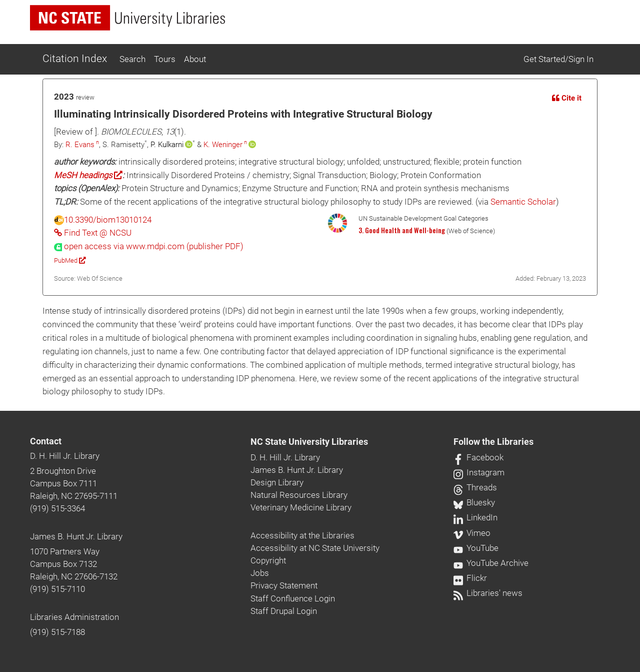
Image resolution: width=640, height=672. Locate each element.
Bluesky (474, 502)
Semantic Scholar (523, 202)
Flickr (470, 578)
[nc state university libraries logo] (127, 18)
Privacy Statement (284, 585)
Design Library (277, 482)
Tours (165, 59)
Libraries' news (488, 593)
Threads (475, 487)
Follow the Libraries (493, 442)
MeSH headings (88, 175)
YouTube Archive (491, 563)
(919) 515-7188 (57, 632)
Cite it (567, 98)
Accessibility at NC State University (315, 548)
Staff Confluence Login (293, 598)
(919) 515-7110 (57, 589)
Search (132, 59)
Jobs (260, 573)
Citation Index (75, 59)
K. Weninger (223, 145)
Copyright (268, 560)
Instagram (479, 472)
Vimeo (472, 533)
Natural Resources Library (299, 495)
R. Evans (80, 145)
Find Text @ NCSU (93, 233)
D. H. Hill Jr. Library (65, 456)
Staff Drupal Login (284, 611)
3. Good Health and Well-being (402, 230)
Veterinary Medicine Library (301, 507)
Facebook (478, 457)
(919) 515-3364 (57, 508)
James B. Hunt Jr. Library (76, 536)
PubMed (70, 260)
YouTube (476, 548)
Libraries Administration (74, 617)
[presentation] (149, 246)
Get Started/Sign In (558, 59)
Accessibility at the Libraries (302, 535)
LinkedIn (475, 517)
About (195, 59)
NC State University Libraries (309, 442)
